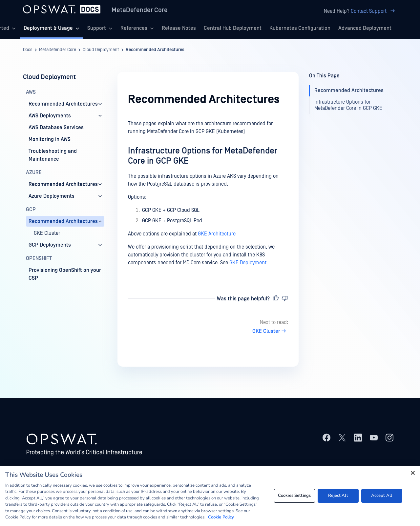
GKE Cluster (270, 331)
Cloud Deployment (101, 50)
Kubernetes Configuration (300, 28)
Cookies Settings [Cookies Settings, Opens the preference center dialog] (294, 496)
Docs (28, 50)
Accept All (382, 496)
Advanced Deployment (365, 28)
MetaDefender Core (140, 10)
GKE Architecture (217, 234)
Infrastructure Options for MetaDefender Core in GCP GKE (348, 105)
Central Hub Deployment (233, 28)
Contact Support (374, 11)
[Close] (413, 473)
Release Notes (179, 28)
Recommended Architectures (155, 50)
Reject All (338, 496)
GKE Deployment (248, 263)
